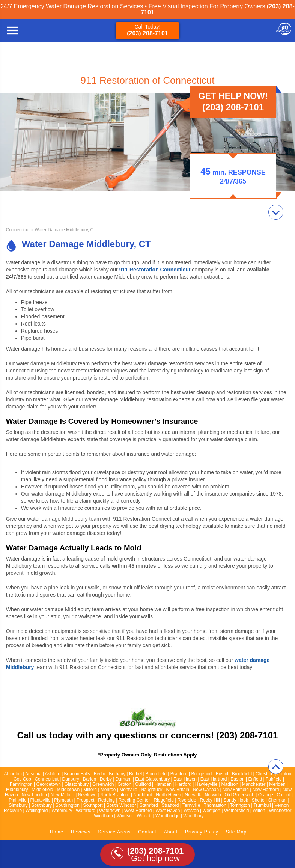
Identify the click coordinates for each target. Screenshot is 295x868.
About (171, 832)
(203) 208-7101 (147, 33)
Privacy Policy (202, 832)
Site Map (236, 832)
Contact (147, 832)
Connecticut (18, 230)
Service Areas (114, 832)
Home (57, 832)
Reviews (81, 832)
